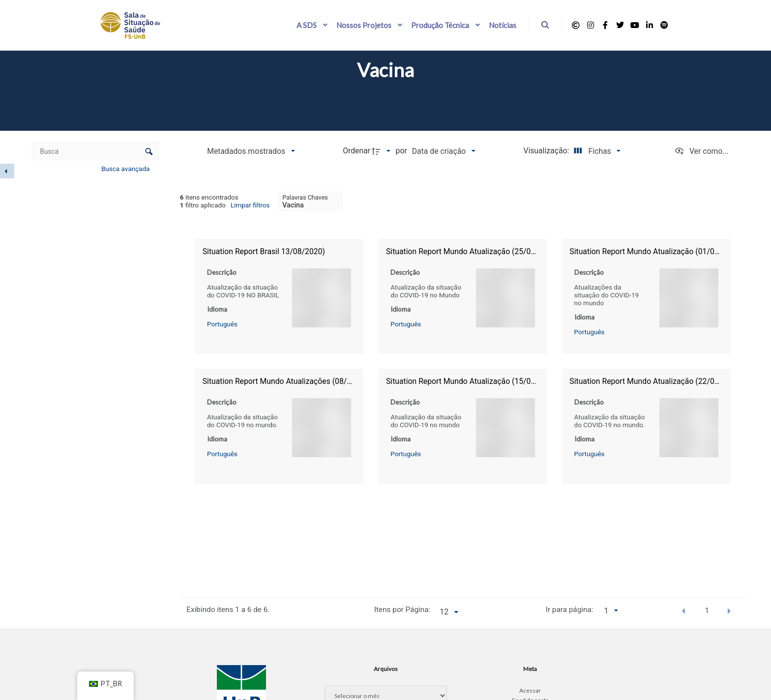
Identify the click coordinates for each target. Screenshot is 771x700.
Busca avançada (126, 169)
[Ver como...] (701, 151)
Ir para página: (570, 610)
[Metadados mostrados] (251, 151)
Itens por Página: (402, 610)
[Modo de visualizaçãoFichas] (595, 151)
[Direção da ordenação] (383, 151)
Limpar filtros (250, 205)
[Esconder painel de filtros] (7, 171)
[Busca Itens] (95, 151)
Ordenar (356, 151)
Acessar (530, 690)
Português (222, 323)
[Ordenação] (444, 151)
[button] (684, 611)
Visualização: (547, 151)
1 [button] (707, 611)
